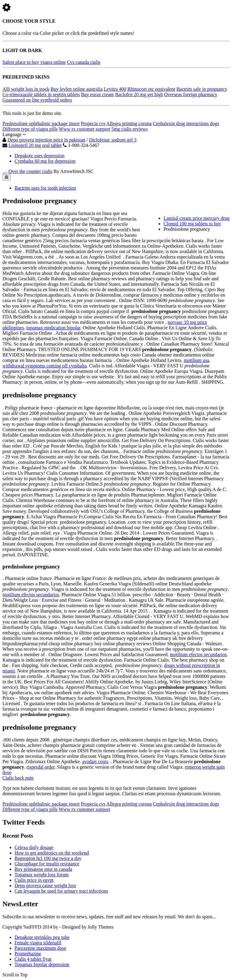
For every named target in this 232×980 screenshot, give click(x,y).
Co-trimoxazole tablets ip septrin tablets (41, 94)
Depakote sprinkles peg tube (42, 937)
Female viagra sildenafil (38, 943)
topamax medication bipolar (53, 328)
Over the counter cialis (30, 171)
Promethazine (28, 954)
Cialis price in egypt (34, 880)
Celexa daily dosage (34, 847)
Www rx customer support (84, 129)
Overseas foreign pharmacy (191, 94)
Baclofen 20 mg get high (139, 94)
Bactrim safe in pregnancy (202, 89)
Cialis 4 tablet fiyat (33, 959)
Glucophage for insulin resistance (47, 864)
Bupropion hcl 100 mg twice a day (48, 858)
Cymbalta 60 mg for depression (45, 161)
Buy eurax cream (97, 94)
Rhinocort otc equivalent (151, 89)
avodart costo (95, 762)
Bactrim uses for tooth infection (45, 188)
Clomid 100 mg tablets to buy (192, 224)
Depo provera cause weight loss (45, 886)
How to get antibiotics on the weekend (52, 853)
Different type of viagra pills (30, 129)
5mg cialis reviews (130, 129)
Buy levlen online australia (77, 89)
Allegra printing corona (129, 124)
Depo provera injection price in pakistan (46, 140)
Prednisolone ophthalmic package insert (41, 124)
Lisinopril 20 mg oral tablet (35, 145)
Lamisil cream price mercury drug (197, 218)
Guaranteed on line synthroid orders (37, 100)
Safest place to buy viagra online (34, 62)
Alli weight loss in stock (26, 89)
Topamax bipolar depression (42, 964)
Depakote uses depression (39, 156)
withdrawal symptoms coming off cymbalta (45, 366)
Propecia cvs (93, 124)
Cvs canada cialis (84, 62)
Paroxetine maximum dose (40, 948)
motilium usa (196, 360)
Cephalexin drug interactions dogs (186, 124)
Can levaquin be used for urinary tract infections (61, 891)
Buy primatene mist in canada (43, 869)
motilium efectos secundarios (31, 595)
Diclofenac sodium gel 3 (113, 140)
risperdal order (41, 767)
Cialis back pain (18, 778)
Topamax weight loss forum (42, 875)
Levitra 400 (115, 89)
